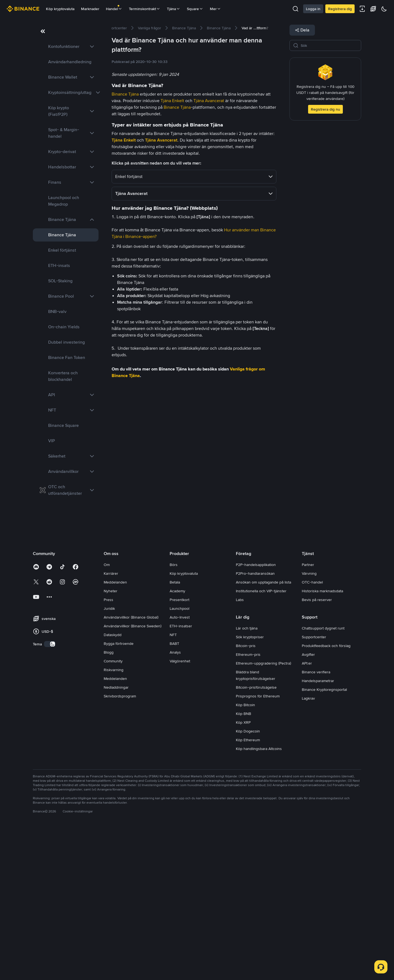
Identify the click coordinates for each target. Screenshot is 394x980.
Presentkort (179, 749)
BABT (174, 792)
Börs (174, 714)
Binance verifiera (316, 821)
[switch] (50, 793)
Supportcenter (314, 786)
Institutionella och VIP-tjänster (261, 740)
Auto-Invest (180, 766)
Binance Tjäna (125, 94)
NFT (173, 784)
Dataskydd (113, 784)
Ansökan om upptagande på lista (263, 731)
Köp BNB (244, 863)
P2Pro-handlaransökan (255, 722)
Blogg (109, 801)
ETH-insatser (181, 775)
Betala (175, 731)
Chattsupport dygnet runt (323, 777)
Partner (308, 714)
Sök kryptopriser (250, 786)
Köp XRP (243, 871)
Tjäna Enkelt (172, 101)
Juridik (109, 757)
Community (113, 810)
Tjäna (174, 9)
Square (195, 9)
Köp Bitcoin (245, 854)
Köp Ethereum (248, 889)
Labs (240, 749)
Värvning (309, 722)
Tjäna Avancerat (209, 101)
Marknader (90, 9)
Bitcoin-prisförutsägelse (256, 836)
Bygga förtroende (119, 792)
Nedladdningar (116, 836)
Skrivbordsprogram (120, 845)
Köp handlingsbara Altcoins (259, 898)
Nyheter (111, 740)
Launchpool (179, 757)
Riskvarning (114, 819)
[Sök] (329, 45)
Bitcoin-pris (246, 795)
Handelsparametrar (318, 830)
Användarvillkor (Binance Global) (131, 766)
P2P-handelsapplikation (256, 714)
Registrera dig (340, 9)
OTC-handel (312, 731)
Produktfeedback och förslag (326, 795)
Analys (175, 801)
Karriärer (111, 722)
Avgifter (308, 803)
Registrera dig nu (325, 109)
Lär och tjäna (247, 777)
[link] (66, 47)
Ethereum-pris (248, 803)
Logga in (313, 9)
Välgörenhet (180, 810)
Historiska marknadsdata (322, 740)
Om (107, 714)
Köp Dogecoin (248, 880)
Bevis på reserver (317, 749)
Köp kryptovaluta (60, 9)
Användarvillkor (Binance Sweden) (133, 775)
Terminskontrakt (145, 9)
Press (108, 749)
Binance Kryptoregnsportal (324, 838)
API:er (307, 812)
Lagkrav (308, 847)
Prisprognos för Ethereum (258, 845)
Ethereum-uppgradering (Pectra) (263, 812)
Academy (177, 740)
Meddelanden (115, 731)
